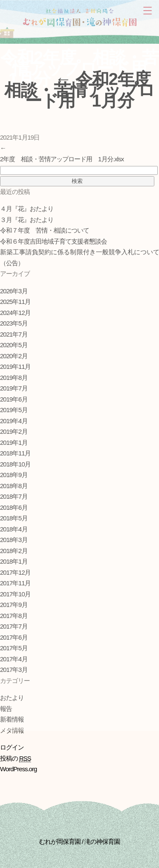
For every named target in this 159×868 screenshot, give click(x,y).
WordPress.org (18, 769)
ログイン (12, 747)
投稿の (15, 758)
